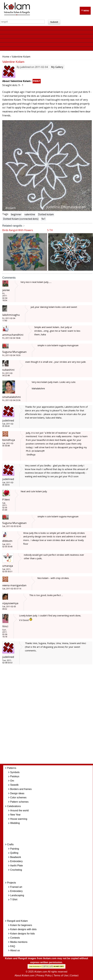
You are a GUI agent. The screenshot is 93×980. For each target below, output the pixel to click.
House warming (19, 819)
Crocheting (16, 870)
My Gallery (57, 67)
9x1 (43, 219)
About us (15, 950)
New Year (15, 815)
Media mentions (19, 942)
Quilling (14, 853)
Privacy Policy (44, 975)
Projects (11, 883)
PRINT (37, 81)
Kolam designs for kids (22, 934)
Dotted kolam (46, 214)
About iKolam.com (24, 975)
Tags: (5, 214)
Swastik (14, 785)
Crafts (10, 844)
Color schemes (18, 798)
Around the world (19, 810)
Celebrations (14, 806)
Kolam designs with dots (23, 929)
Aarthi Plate (16, 866)
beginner (16, 214)
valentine (30, 214)
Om (12, 781)
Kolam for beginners (21, 925)
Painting (15, 849)
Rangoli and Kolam (17, 921)
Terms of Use (61, 975)
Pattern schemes (19, 802)
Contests (15, 938)
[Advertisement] (50, 716)
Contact (74, 975)
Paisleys (15, 776)
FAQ (13, 946)
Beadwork (16, 857)
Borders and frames (21, 789)
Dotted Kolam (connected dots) (21, 219)
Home (6, 57)
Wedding (15, 823)
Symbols (15, 772)
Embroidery (16, 861)
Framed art (16, 887)
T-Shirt (14, 899)
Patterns (12, 768)
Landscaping (17, 895)
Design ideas (17, 793)
